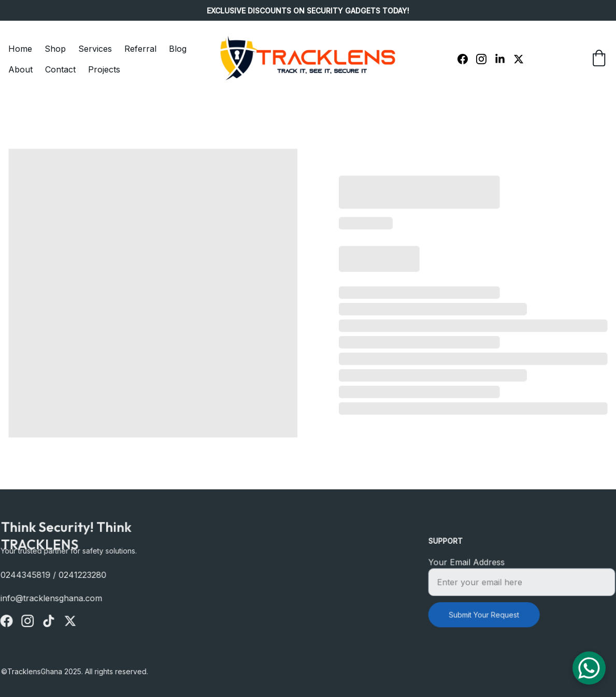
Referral (140, 49)
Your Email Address (468, 563)
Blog (178, 49)
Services (95, 49)
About (20, 69)
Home (20, 49)
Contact (60, 69)
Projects (104, 69)
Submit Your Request (485, 614)
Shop (55, 49)
